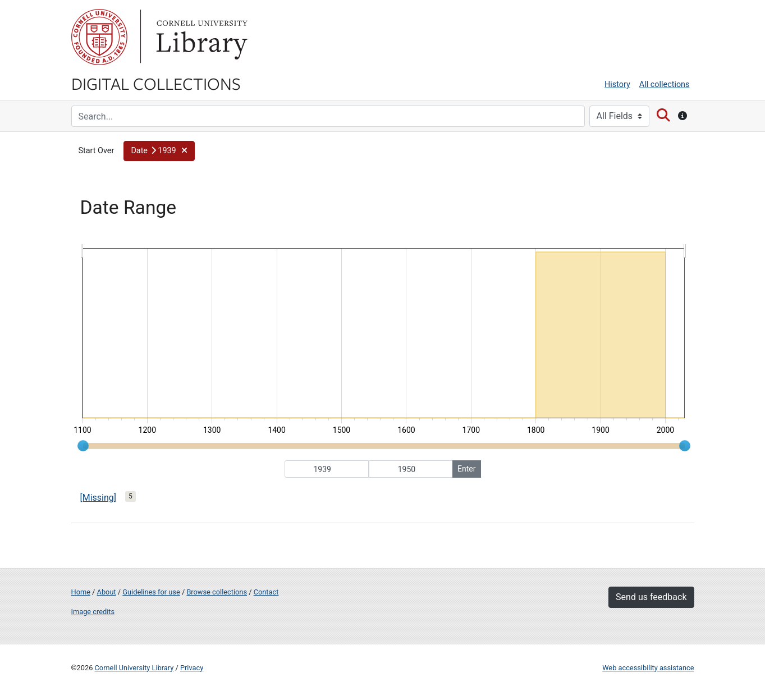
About (107, 592)
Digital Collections (156, 83)
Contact (266, 592)
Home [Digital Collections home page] (81, 592)
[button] (159, 151)
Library (200, 37)
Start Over (97, 151)
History (617, 84)
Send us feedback (651, 597)
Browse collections (217, 592)
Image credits (93, 612)
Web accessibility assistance (648, 668)
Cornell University (99, 37)
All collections (665, 84)
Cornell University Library (134, 668)
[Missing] (99, 498)
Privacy (192, 668)
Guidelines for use (151, 592)
